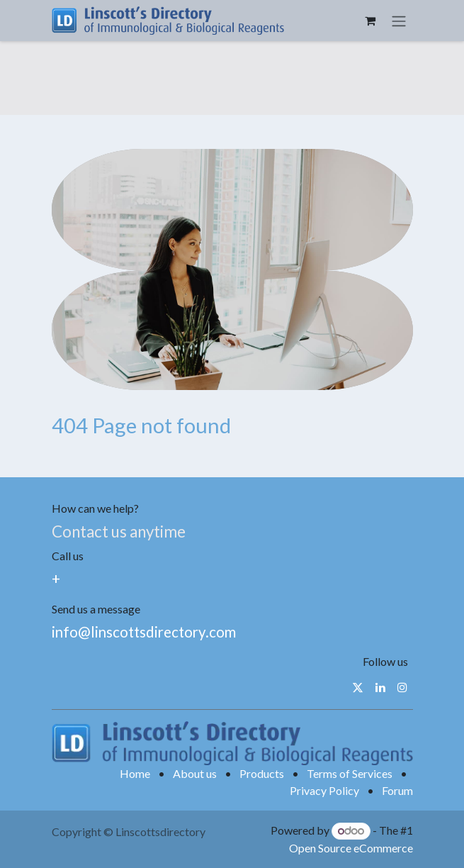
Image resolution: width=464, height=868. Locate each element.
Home (135, 773)
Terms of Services (350, 773)
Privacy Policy (324, 790)
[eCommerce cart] (370, 21)
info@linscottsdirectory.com (144, 632)
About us (195, 773)
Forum (397, 790)
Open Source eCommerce (351, 848)
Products (262, 773)
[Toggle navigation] (399, 21)
